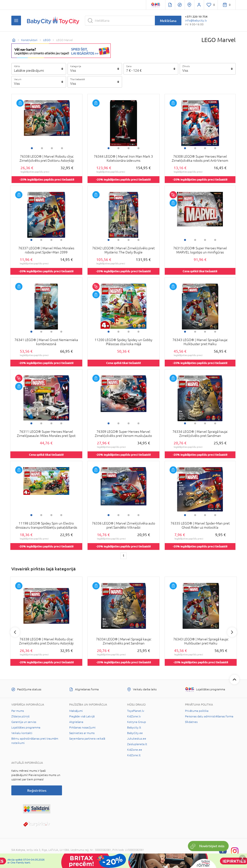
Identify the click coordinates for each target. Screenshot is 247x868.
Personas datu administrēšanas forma (209, 716)
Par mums (18, 711)
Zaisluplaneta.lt (137, 744)
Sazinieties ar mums (82, 733)
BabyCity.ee (135, 733)
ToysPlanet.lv (136, 711)
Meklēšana (168, 21)
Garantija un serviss (24, 722)
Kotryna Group (137, 722)
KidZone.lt (134, 755)
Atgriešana (76, 722)
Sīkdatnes (191, 722)
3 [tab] (52, 148)
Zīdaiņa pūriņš (20, 716)
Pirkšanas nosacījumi (82, 728)
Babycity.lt (134, 728)
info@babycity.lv (196, 21)
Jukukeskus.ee (137, 739)
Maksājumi (76, 711)
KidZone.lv (134, 716)
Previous (15, 632)
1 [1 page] (123, 556)
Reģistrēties (37, 790)
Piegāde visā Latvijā (82, 716)
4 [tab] (62, 148)
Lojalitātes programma (26, 728)
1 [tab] (32, 148)
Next (232, 632)
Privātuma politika (197, 711)
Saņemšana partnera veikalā (87, 739)
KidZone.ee (135, 750)
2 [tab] (42, 148)
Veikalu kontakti (22, 733)
